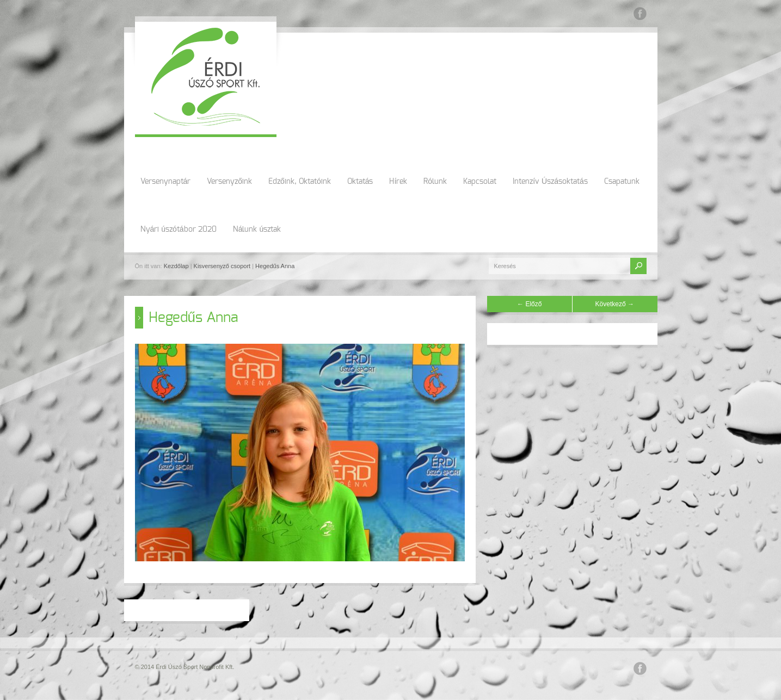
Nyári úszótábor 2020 (179, 230)
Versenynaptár (166, 182)
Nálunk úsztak (257, 230)
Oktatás (360, 182)
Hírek (398, 182)
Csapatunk (622, 182)
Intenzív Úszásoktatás (550, 182)
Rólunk (435, 182)
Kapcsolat (480, 182)
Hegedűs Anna (275, 266)
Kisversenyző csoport (222, 266)
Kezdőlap (176, 266)
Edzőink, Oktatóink (300, 182)
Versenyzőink (229, 182)
